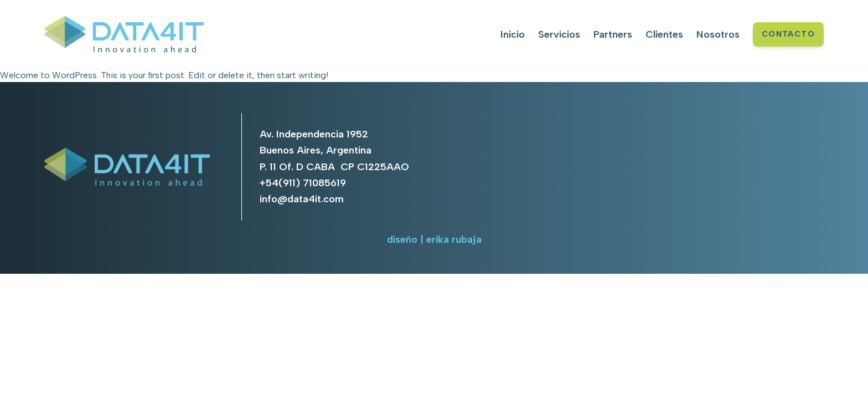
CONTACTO (788, 34)
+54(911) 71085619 (303, 183)
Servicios (559, 34)
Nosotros (718, 34)
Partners (613, 34)
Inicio (513, 34)
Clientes (664, 34)
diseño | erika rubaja (434, 239)
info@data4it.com (302, 199)
